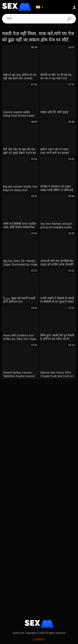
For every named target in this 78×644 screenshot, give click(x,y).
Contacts (39, 639)
